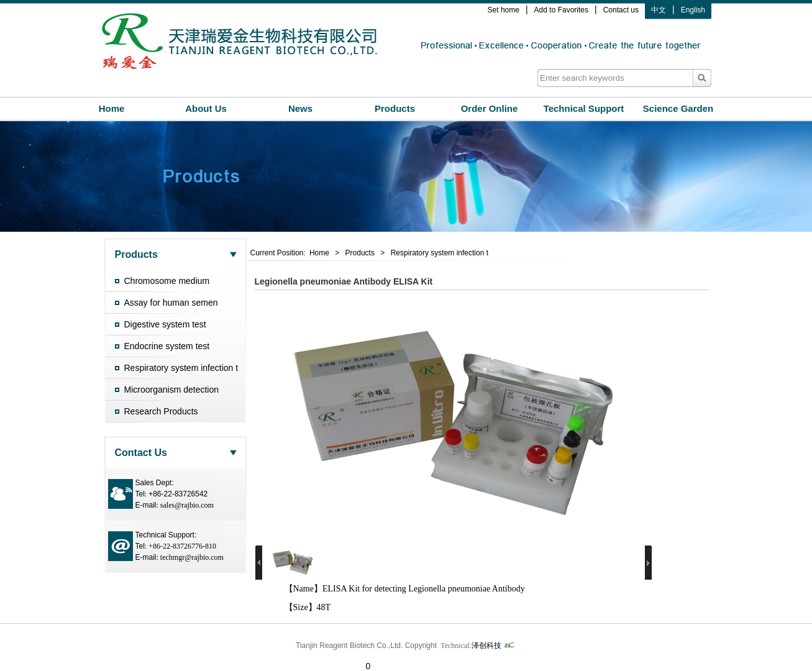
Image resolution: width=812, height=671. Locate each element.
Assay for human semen (171, 303)
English (693, 10)
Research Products (161, 411)
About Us (206, 108)
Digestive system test (165, 324)
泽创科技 (494, 647)
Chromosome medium (167, 281)
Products (395, 108)
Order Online (490, 108)
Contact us (621, 10)
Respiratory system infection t (181, 368)
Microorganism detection (172, 390)
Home (112, 108)
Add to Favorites (561, 10)
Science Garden (678, 108)
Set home (504, 10)
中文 (659, 10)
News (300, 108)
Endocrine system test (167, 346)
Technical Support (584, 108)
